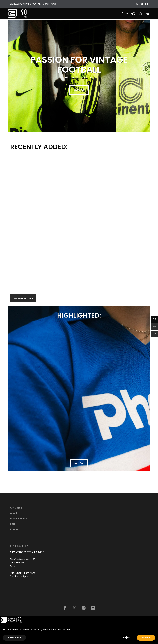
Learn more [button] (14, 637)
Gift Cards (16, 508)
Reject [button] (127, 637)
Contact (15, 529)
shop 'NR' (79, 463)
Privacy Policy (18, 519)
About (14, 513)
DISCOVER (79, 90)
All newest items (23, 298)
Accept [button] (146, 637)
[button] (125, 13)
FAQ (12, 524)
